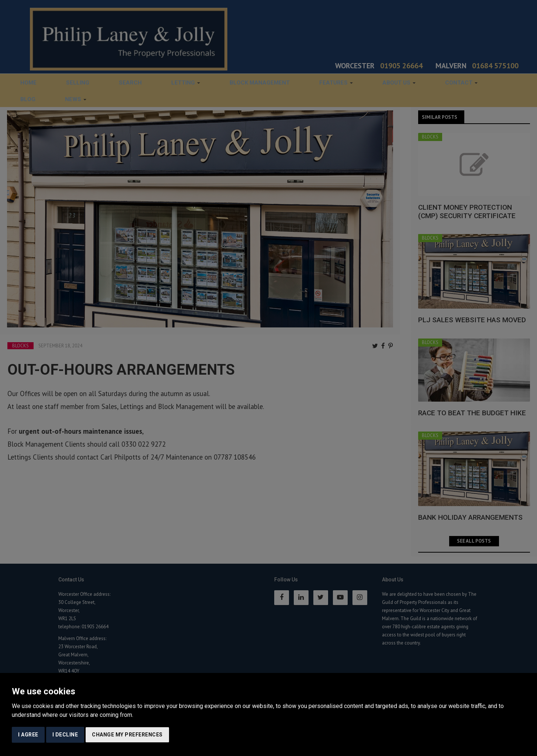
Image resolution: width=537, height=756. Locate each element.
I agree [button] (28, 735)
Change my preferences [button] (127, 735)
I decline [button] (65, 735)
